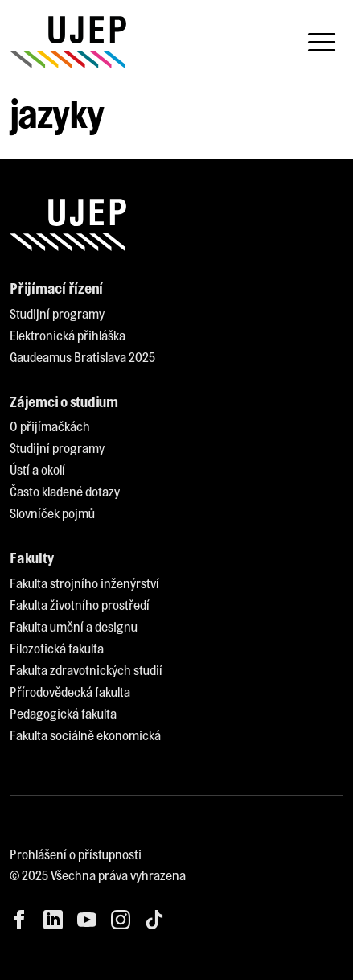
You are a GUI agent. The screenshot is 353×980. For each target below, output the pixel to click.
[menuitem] (57, 314)
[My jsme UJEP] (68, 42)
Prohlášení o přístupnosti (76, 854)
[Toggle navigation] (322, 43)
